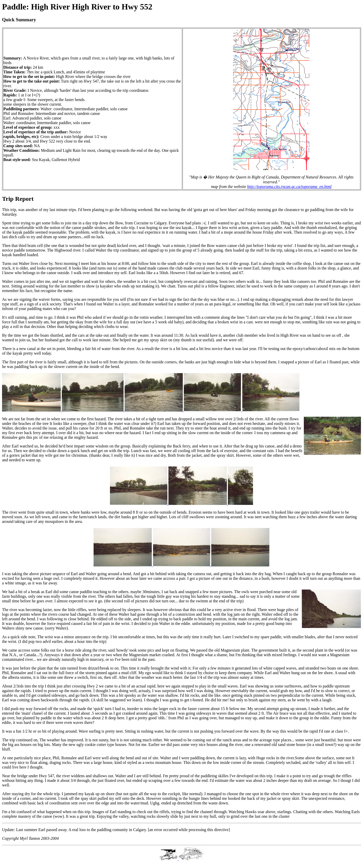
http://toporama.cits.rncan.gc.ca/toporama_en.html (289, 187)
